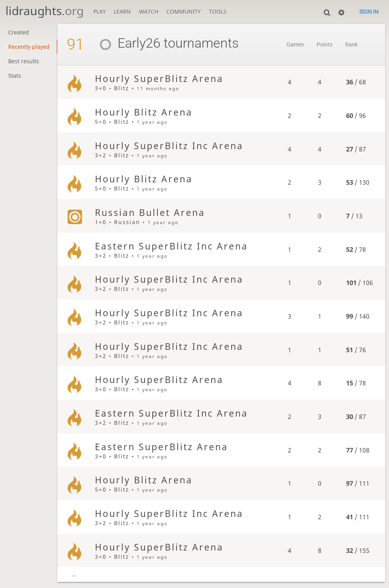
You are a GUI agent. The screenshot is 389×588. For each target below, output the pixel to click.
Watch (149, 12)
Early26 (127, 43)
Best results (24, 61)
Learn (122, 12)
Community (184, 12)
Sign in (369, 12)
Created (19, 32)
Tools (218, 12)
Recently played (29, 47)
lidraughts (45, 11)
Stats (15, 76)
